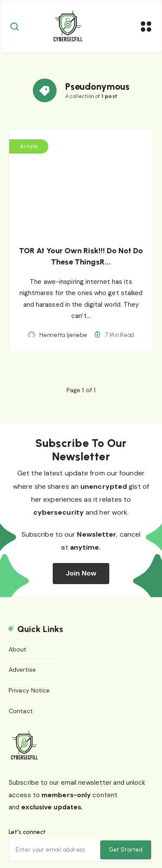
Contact (21, 711)
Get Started (126, 850)
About (18, 649)
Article (29, 146)
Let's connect (27, 832)
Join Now (81, 573)
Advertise (22, 670)
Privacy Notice (29, 690)
